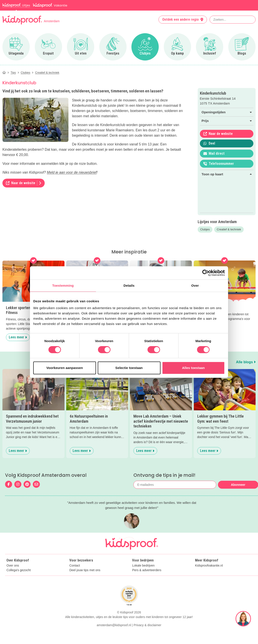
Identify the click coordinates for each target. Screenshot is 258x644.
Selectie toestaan (129, 368)
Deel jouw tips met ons (85, 570)
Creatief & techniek (229, 229)
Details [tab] (129, 285)
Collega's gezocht (18, 570)
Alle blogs (246, 362)
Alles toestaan (193, 368)
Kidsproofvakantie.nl (209, 566)
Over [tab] (195, 285)
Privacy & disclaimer (147, 625)
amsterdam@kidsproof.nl (114, 625)
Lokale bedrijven (143, 566)
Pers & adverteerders (147, 570)
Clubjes (205, 229)
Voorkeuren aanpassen (65, 368)
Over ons (13, 566)
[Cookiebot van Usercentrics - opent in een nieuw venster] (205, 273)
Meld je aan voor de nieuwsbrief (72, 172)
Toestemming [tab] (63, 285)
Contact (75, 566)
